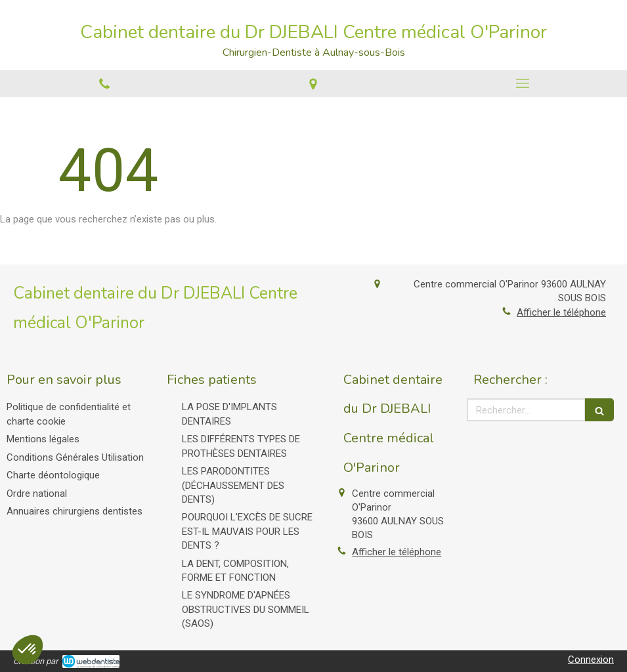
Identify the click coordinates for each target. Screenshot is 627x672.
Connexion (591, 660)
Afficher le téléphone (561, 312)
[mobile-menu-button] (523, 83)
